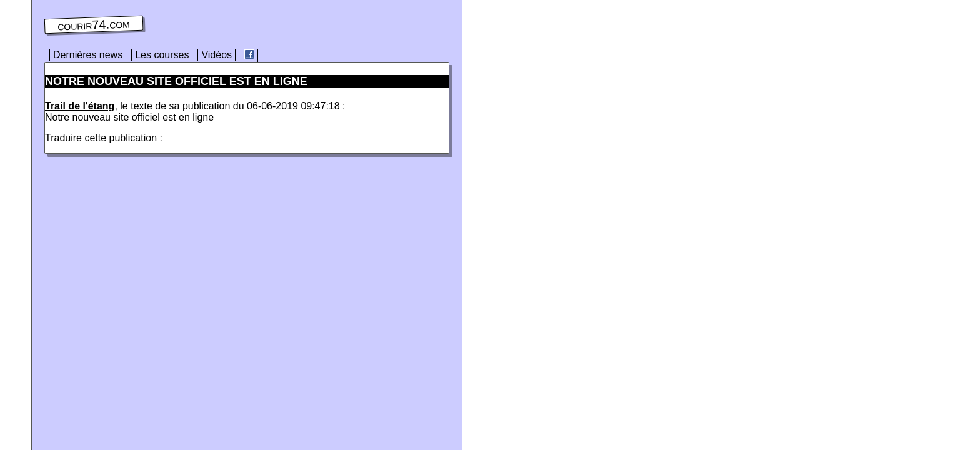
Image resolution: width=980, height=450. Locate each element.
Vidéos (217, 55)
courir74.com (94, 25)
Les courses (162, 55)
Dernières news (88, 55)
